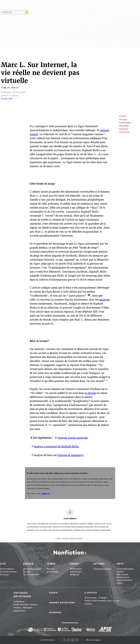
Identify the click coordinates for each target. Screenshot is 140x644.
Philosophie (76, 569)
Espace (47, 27)
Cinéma (120, 569)
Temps (62, 27)
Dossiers (55, 612)
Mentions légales (93, 640)
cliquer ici (46, 494)
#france (123, 116)
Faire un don (113, 601)
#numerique (125, 123)
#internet (124, 129)
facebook (120, 12)
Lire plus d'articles (69, 539)
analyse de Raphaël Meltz (56, 447)
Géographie (36, 569)
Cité (34, 27)
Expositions (19, 611)
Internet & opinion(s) (71, 455)
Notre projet (91, 598)
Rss (133, 12)
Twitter (68, 640)
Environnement (31, 575)
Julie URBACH (12, 88)
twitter (124, 12)
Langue (108, 569)
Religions (75, 575)
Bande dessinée (124, 580)
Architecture (123, 577)
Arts (106, 27)
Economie (12, 572)
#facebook (124, 126)
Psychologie (76, 572)
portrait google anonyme (73, 438)
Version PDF (7, 99)
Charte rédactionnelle (95, 601)
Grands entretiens (62, 603)
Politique (4, 575)
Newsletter (138, 12)
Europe (27, 572)
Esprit (76, 27)
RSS (73, 640)
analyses (104, 300)
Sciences (9, 569)
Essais (53, 593)
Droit (3, 569)
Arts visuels (123, 575)
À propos (91, 593)
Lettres (91, 27)
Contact (88, 604)
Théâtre (121, 572)
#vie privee (124, 132)
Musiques (129, 569)
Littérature (99, 569)
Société (4, 572)
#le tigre (123, 119)
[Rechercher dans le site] (15, 12)
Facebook (64, 640)
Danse (120, 583)
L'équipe (103, 598)
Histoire (51, 569)
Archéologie (52, 572)
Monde (27, 569)
